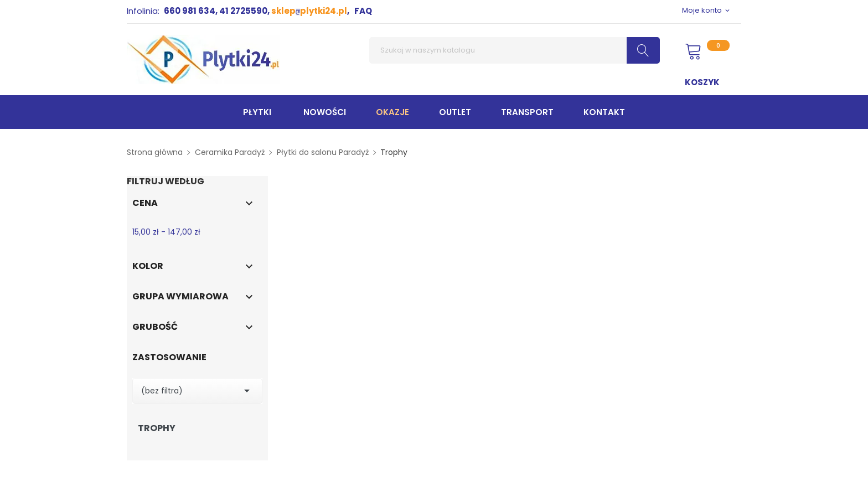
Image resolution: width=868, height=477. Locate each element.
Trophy (157, 428)
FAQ (363, 11)
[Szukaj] (515, 50)
